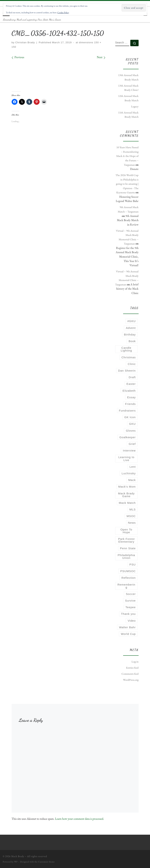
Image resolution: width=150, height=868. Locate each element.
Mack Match (127, 503)
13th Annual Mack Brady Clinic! (128, 88)
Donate (134, 169)
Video (132, 621)
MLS (133, 509)
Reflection (129, 578)
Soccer (131, 594)
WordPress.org (131, 680)
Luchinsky (129, 473)
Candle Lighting (126, 349)
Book (132, 341)
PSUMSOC (128, 571)
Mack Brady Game (126, 495)
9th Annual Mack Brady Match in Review (128, 220)
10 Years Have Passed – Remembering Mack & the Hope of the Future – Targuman (127, 156)
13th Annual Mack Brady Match (128, 77)
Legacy (135, 106)
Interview (129, 450)
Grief (132, 444)
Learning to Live (126, 458)
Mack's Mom (127, 487)
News (132, 523)
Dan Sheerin (127, 371)
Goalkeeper (128, 437)
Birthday (130, 334)
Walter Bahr (127, 627)
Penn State (128, 548)
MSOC (131, 516)
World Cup (128, 634)
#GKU (132, 321)
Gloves (131, 431)
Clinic (132, 364)
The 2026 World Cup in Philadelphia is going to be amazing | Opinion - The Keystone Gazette (127, 184)
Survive (130, 601)
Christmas (129, 357)
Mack (132, 480)
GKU (132, 424)
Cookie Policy (63, 13)
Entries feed (132, 668)
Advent (131, 328)
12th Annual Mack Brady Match (128, 98)
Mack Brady (18, 856)
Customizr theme (46, 862)
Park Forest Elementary (126, 540)
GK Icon (130, 417)
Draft (132, 377)
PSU (133, 564)
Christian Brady (25, 42)
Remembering (126, 586)
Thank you (128, 614)
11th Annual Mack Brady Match (128, 115)
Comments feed (130, 674)
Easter (131, 384)
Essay (131, 397)
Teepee (130, 607)
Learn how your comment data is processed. (80, 819)
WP (16, 862)
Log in (135, 662)
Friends (130, 404)
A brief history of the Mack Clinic (127, 289)
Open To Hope (126, 531)
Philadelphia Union (126, 556)
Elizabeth (129, 391)
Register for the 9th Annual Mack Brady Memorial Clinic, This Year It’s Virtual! (127, 257)
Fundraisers (127, 411)
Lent (133, 467)
